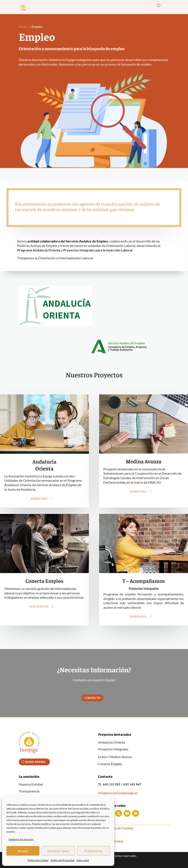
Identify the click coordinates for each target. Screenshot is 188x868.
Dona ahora (35, 762)
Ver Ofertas (36, 606)
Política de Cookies (38, 860)
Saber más (36, 498)
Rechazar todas (58, 851)
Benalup (117, 841)
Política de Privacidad (62, 860)
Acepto (23, 851)
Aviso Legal (83, 860)
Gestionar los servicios (21, 839)
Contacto (92, 698)
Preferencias (93, 851)
